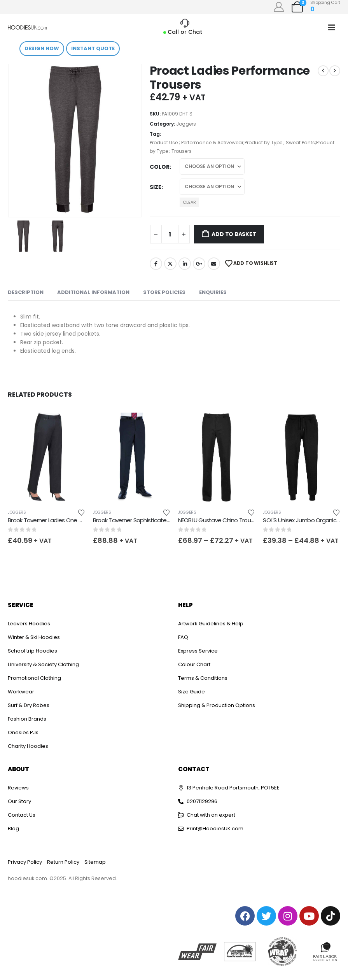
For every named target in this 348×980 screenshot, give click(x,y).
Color (160, 167)
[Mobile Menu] (332, 28)
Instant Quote (93, 48)
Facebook (156, 264)
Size (156, 187)
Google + (199, 264)
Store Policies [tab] (164, 292)
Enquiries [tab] (213, 292)
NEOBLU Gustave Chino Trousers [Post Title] (220, 520)
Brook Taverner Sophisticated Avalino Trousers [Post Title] (153, 520)
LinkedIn (185, 264)
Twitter (170, 264)
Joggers (186, 124)
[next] (335, 71)
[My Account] (279, 7)
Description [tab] (26, 292)
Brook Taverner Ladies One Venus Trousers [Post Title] (63, 520)
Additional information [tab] (93, 292)
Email (214, 264)
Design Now (42, 48)
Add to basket (234, 234)
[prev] (323, 71)
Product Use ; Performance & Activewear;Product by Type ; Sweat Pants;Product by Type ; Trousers (242, 147)
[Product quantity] (170, 234)
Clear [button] (189, 202)
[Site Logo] (27, 27)
